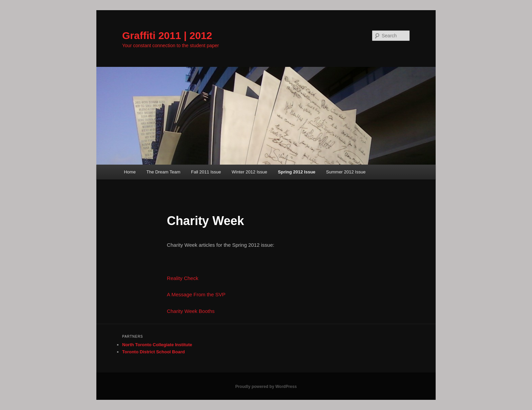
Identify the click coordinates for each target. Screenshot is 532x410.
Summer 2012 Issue (346, 172)
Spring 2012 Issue (297, 172)
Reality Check (183, 278)
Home (130, 172)
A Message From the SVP (196, 294)
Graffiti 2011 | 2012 (167, 35)
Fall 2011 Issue (206, 172)
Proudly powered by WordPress (266, 387)
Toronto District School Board (154, 352)
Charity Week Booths (191, 311)
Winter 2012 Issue (250, 172)
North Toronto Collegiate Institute (157, 345)
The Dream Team (163, 172)
